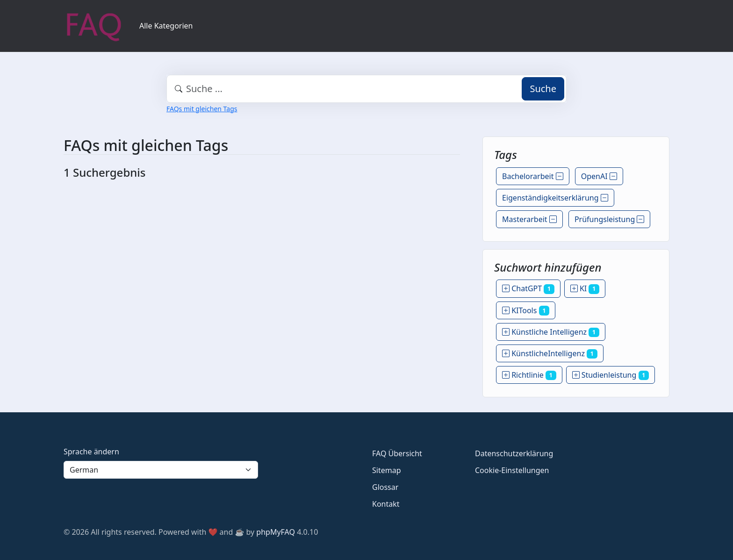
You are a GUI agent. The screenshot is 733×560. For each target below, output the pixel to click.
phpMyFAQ (276, 532)
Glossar (385, 487)
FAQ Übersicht (397, 453)
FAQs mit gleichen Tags (202, 109)
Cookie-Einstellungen (512, 470)
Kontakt (386, 504)
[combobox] (366, 89)
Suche (543, 89)
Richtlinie (529, 375)
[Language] (161, 470)
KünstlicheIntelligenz (550, 353)
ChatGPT (528, 288)
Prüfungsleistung (609, 219)
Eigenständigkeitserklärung (555, 198)
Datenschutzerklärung (514, 453)
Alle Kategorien (166, 26)
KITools (526, 310)
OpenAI (599, 176)
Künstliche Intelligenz (551, 332)
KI (585, 288)
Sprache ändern (91, 452)
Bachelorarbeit (533, 176)
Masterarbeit (529, 219)
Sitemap (387, 470)
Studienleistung (611, 375)
